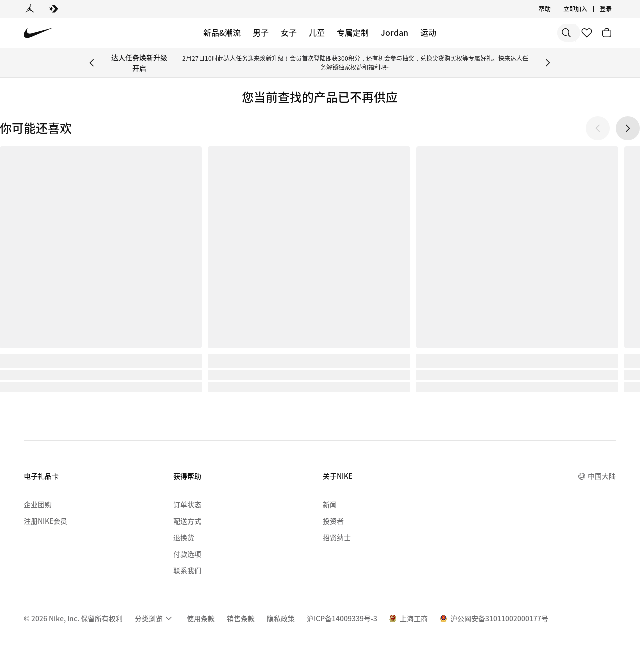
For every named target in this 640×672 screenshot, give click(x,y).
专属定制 (353, 32)
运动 (428, 32)
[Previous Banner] (92, 63)
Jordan (395, 32)
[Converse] (54, 9)
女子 (289, 32)
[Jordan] (30, 9)
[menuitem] (155, 618)
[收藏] (587, 33)
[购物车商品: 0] (607, 33)
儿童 (317, 32)
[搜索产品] (535, 33)
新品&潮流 (222, 32)
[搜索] (495, 33)
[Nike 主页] (39, 33)
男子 (261, 32)
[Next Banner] (548, 63)
